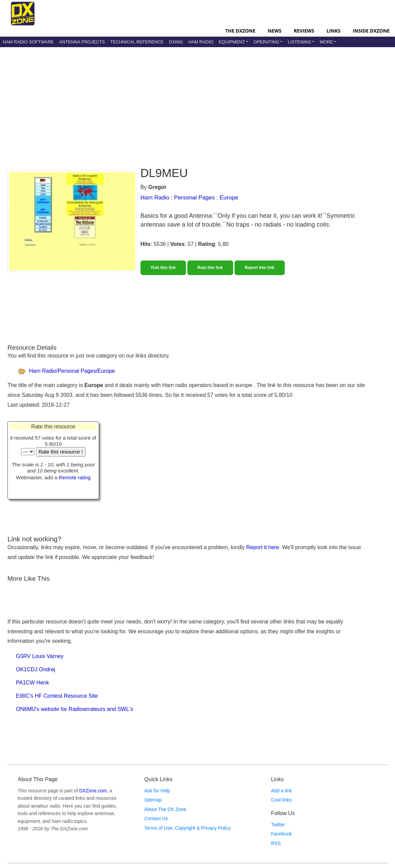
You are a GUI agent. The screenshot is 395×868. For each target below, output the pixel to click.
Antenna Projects (82, 42)
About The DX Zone (165, 809)
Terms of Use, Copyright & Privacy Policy (187, 828)
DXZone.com (93, 791)
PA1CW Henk (33, 683)
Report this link (259, 268)
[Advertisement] (172, 101)
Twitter (278, 825)
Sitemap (153, 800)
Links (333, 31)
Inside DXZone (371, 31)
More (326, 42)
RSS (276, 843)
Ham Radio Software (28, 42)
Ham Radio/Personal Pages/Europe (72, 371)
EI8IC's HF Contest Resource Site (57, 696)
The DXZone (240, 31)
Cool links (281, 800)
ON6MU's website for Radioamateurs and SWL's (74, 709)
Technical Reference (137, 42)
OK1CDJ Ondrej (36, 669)
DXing (176, 42)
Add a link (281, 791)
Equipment (232, 42)
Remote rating (75, 477)
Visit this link (163, 268)
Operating (266, 42)
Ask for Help (157, 791)
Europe (229, 198)
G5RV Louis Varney (40, 656)
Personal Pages (194, 198)
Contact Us (156, 818)
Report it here (263, 547)
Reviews (304, 31)
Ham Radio (201, 42)
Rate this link (210, 268)
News (275, 31)
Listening (299, 42)
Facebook (281, 834)
